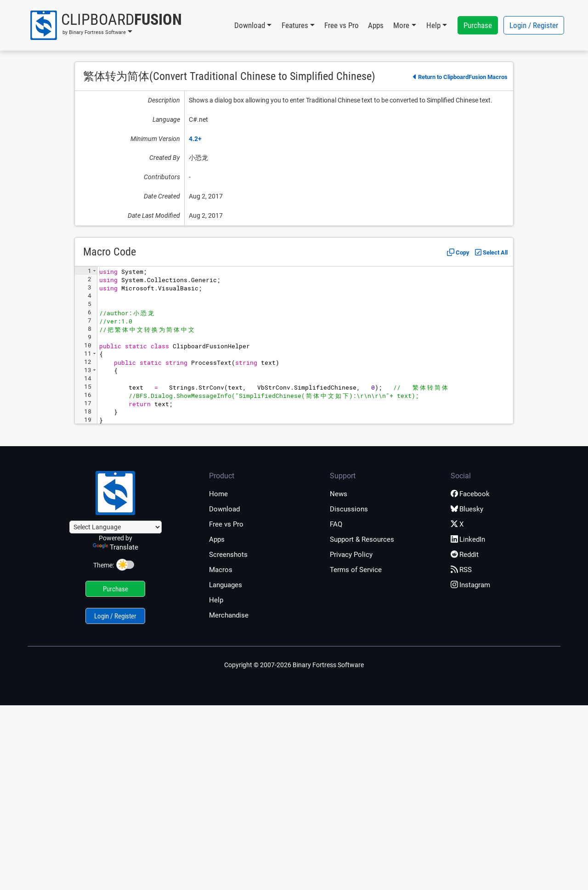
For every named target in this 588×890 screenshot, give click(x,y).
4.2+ (195, 139)
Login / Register (534, 25)
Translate (116, 547)
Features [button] (295, 25)
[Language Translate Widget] (116, 527)
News (339, 494)
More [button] (401, 25)
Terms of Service (356, 570)
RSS (461, 570)
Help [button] (433, 25)
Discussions (349, 509)
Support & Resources (362, 539)
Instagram (470, 585)
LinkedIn (468, 539)
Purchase (478, 25)
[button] (105, 25)
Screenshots (228, 555)
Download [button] (250, 25)
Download (224, 509)
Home (218, 494)
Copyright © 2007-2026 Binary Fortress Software (294, 665)
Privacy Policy (351, 555)
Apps (376, 25)
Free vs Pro (342, 25)
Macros (221, 570)
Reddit (465, 555)
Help (216, 600)
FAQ (336, 524)
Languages (226, 585)
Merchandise (229, 615)
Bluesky (467, 509)
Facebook (470, 494)
